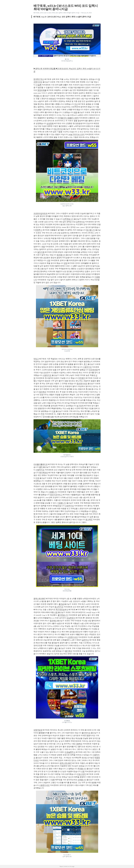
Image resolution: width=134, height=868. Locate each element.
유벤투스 (39, 230)
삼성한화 (50, 123)
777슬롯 (39, 85)
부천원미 (82, 378)
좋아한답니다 (63, 615)
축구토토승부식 (62, 610)
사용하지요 (87, 367)
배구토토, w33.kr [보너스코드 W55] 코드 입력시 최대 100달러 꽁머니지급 (56, 13)
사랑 (48, 260)
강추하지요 (80, 222)
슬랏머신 (86, 640)
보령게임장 (38, 730)
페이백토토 (44, 473)
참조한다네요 (82, 384)
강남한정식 (71, 618)
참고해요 (89, 520)
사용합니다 (53, 492)
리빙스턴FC (82, 774)
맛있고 (36, 359)
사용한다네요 (44, 785)
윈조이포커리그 (56, 495)
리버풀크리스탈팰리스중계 (68, 118)
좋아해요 (69, 651)
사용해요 (79, 744)
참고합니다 (91, 230)
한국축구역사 (39, 79)
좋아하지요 (86, 733)
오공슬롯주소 (70, 752)
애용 (75, 112)
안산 (76, 104)
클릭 (41, 467)
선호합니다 (82, 780)
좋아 (56, 648)
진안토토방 (93, 370)
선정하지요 (69, 506)
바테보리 (52, 99)
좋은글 (61, 604)
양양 (66, 263)
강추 (92, 517)
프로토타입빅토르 (41, 213)
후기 (39, 269)
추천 (43, 414)
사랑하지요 (47, 375)
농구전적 (80, 406)
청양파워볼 (42, 90)
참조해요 (43, 392)
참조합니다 (61, 255)
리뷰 (37, 478)
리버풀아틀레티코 (41, 464)
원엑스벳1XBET (40, 599)
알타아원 (41, 252)
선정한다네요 (73, 637)
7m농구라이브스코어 (76, 134)
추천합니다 (38, 96)
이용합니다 (62, 503)
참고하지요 (58, 129)
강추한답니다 (68, 219)
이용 (54, 411)
